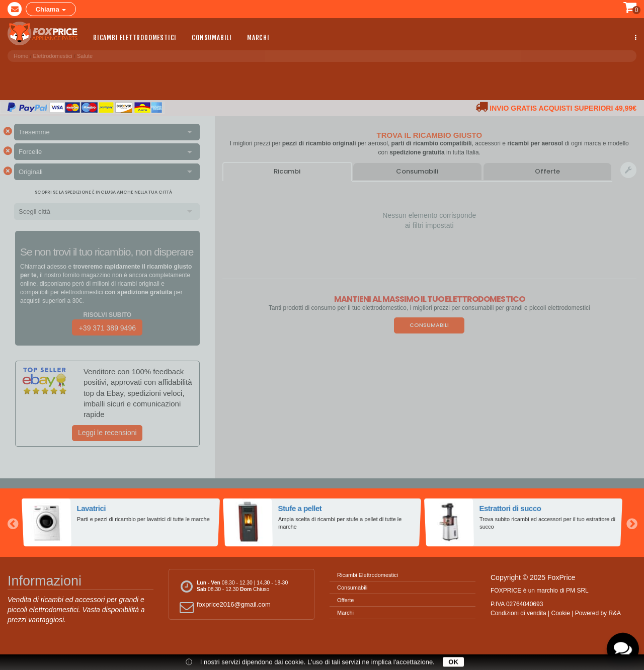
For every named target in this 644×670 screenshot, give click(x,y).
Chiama (51, 9)
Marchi (258, 37)
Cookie (561, 613)
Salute (85, 55)
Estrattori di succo (510, 509)
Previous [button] (13, 523)
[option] (121, 523)
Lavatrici (92, 509)
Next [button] (631, 523)
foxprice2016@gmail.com (224, 607)
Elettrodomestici (53, 55)
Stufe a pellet (300, 509)
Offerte (547, 171)
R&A (615, 613)
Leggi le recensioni (107, 433)
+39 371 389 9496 (107, 328)
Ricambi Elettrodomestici (135, 37)
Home (21, 55)
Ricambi (287, 171)
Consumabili (212, 37)
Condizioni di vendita (518, 613)
